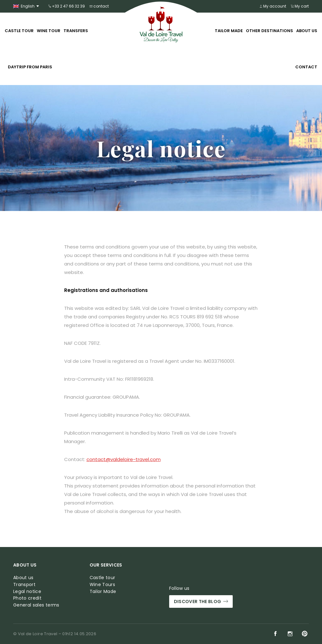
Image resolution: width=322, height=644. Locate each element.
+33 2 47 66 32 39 (67, 6)
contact (99, 6)
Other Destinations (269, 31)
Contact (306, 67)
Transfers (76, 31)
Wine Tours (103, 585)
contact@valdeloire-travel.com (124, 459)
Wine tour (49, 31)
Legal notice (27, 592)
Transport (24, 585)
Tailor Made (229, 31)
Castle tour (19, 31)
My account (273, 6)
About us (307, 31)
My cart (300, 6)
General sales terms (36, 605)
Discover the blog (201, 602)
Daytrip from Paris (30, 67)
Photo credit (27, 598)
